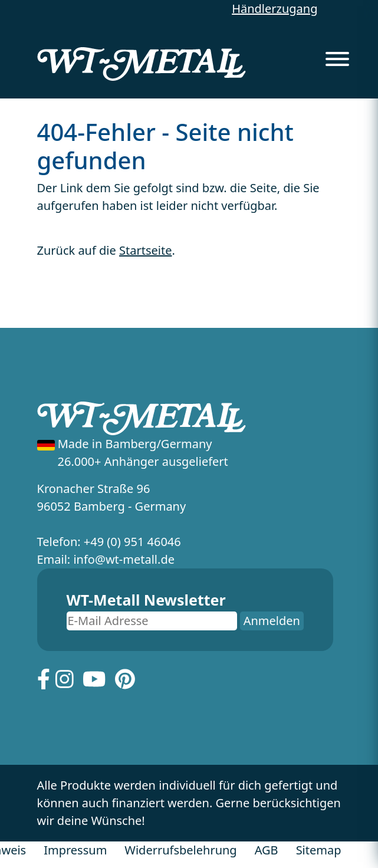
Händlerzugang (275, 9)
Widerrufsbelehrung (180, 850)
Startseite (145, 250)
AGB (267, 850)
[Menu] (337, 55)
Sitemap (319, 850)
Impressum (75, 850)
